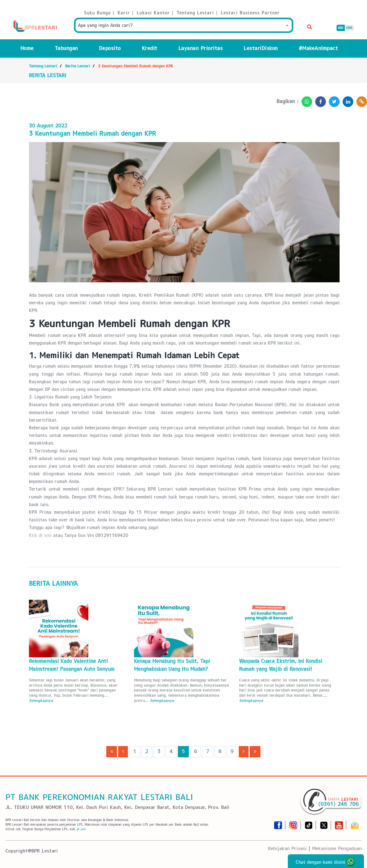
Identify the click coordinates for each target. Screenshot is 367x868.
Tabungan (66, 48)
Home (27, 48)
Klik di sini (40, 535)
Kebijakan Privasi (287, 848)
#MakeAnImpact (318, 48)
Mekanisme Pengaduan (337, 848)
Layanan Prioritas (201, 48)
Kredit (150, 48)
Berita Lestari (78, 66)
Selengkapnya (41, 700)
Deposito (110, 48)
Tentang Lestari (43, 66)
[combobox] (184, 25)
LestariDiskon (261, 48)
